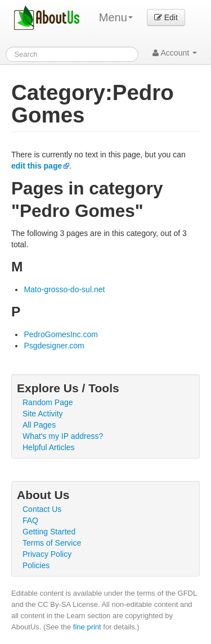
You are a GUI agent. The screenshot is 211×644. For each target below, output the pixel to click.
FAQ (30, 520)
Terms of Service (52, 543)
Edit (166, 17)
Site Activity (43, 414)
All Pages (39, 425)
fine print (87, 627)
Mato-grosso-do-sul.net (64, 289)
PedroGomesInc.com (61, 334)
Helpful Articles (49, 447)
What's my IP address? (63, 436)
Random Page (48, 402)
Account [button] (175, 53)
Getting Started (49, 532)
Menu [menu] (116, 17)
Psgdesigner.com (54, 346)
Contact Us (42, 509)
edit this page (37, 166)
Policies (36, 565)
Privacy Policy (47, 554)
